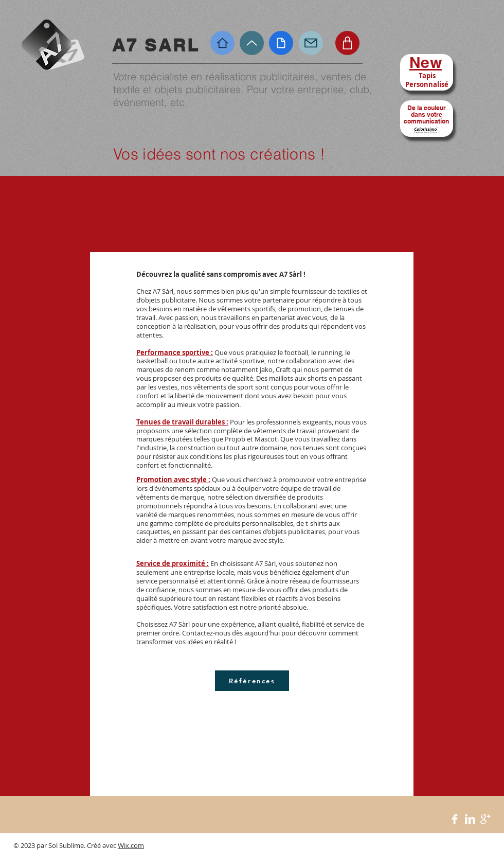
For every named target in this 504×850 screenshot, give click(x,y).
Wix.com (131, 845)
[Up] (252, 43)
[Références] (252, 681)
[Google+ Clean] (485, 819)
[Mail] (311, 43)
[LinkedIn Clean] (470, 819)
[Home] (222, 43)
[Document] (281, 43)
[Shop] (347, 43)
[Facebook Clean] (455, 819)
